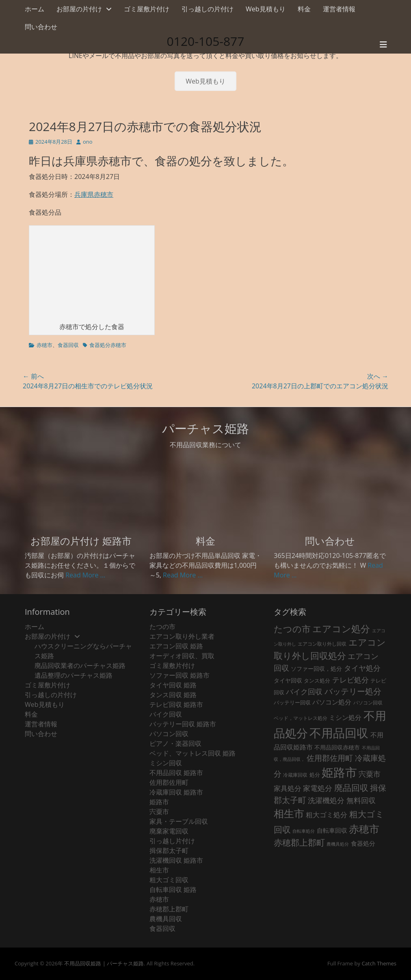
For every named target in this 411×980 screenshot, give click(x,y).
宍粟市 (159, 812)
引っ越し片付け (172, 841)
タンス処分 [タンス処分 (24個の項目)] (317, 681)
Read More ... (85, 575)
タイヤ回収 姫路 (173, 685)
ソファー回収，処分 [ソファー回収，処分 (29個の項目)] (316, 669)
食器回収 (68, 345)
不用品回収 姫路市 (176, 773)
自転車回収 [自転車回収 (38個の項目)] (332, 830)
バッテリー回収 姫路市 (183, 724)
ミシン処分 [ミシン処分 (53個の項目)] (345, 717)
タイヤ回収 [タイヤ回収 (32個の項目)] (288, 680)
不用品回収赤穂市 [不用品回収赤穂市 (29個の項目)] (337, 747)
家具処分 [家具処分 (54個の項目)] (288, 788)
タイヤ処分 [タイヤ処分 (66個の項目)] (362, 668)
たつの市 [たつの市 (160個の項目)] (292, 629)
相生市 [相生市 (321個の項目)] (289, 813)
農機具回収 (166, 919)
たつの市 (162, 627)
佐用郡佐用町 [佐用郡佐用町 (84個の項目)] (330, 758)
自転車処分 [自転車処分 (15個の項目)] (304, 831)
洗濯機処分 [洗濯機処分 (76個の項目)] (326, 800)
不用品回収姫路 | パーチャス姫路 (104, 963)
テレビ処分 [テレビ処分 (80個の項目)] (350, 680)
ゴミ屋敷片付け (147, 9)
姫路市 (159, 802)
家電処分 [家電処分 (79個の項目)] (318, 788)
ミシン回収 (166, 763)
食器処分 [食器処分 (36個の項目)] (363, 843)
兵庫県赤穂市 (94, 194)
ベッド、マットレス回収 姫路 (193, 753)
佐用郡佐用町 (169, 782)
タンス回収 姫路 (173, 695)
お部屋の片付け (79, 9)
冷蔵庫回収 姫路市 (176, 792)
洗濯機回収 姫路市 (176, 860)
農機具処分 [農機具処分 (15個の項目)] (338, 844)
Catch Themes (379, 963)
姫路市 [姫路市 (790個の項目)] (339, 772)
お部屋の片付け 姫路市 (81, 541)
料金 (304, 9)
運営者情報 (339, 9)
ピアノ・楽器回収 (175, 743)
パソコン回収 (169, 734)
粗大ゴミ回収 (169, 880)
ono (88, 142)
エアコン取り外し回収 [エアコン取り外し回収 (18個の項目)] (322, 644)
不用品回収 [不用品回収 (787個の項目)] (339, 733)
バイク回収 (166, 714)
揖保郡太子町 (169, 851)
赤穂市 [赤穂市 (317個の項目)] (364, 829)
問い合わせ (41, 27)
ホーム (35, 9)
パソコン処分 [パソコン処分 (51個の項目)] (332, 702)
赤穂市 (44, 345)
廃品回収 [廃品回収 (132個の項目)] (351, 788)
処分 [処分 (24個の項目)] (315, 775)
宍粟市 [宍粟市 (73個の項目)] (370, 774)
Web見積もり (266, 9)
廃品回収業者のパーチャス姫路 (80, 666)
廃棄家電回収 (169, 831)
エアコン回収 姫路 (176, 646)
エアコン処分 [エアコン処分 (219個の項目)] (341, 629)
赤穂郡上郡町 (169, 909)
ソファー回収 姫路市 (180, 675)
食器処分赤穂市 (108, 345)
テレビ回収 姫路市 (176, 704)
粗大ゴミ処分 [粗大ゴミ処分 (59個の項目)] (327, 815)
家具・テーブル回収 (179, 821)
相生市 (159, 870)
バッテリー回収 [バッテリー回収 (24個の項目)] (292, 702)
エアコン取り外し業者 (182, 636)
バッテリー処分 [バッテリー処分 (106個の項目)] (353, 691)
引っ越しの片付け (208, 9)
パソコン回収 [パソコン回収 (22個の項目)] (368, 703)
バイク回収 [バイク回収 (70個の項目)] (304, 691)
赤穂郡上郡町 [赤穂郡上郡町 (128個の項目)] (299, 842)
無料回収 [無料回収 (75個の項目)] (361, 800)
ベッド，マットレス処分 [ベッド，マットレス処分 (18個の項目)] (301, 718)
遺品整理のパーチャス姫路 (74, 675)
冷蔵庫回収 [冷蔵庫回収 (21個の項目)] (295, 775)
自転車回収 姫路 (173, 890)
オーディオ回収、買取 (182, 656)
